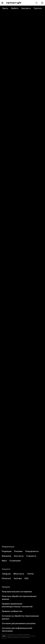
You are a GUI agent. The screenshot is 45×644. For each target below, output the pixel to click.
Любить (15, 8)
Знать (5, 8)
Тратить (38, 8)
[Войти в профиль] (42, 3)
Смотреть (26, 8)
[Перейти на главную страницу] (14, 3)
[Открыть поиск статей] (37, 3)
